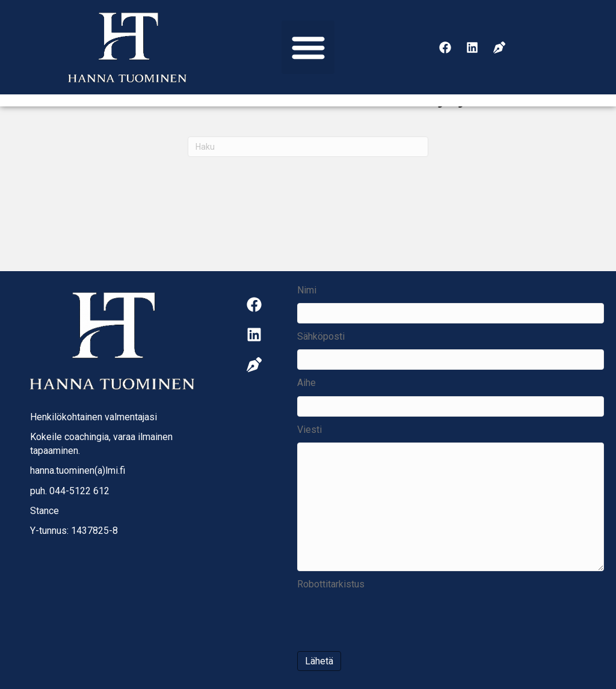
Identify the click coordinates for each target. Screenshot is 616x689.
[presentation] (389, 620)
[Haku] (308, 147)
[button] (308, 47)
